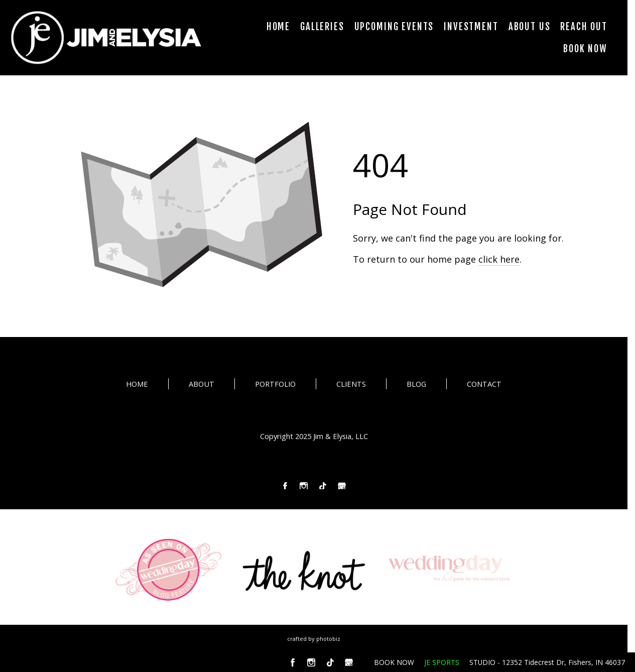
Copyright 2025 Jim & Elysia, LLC (314, 438)
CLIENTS (351, 386)
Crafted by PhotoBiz (314, 639)
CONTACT (484, 386)
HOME (137, 386)
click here (499, 259)
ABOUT (202, 386)
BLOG (416, 386)
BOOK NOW (394, 662)
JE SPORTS (442, 662)
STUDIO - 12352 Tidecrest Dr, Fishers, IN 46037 (547, 662)
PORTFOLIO (275, 386)
